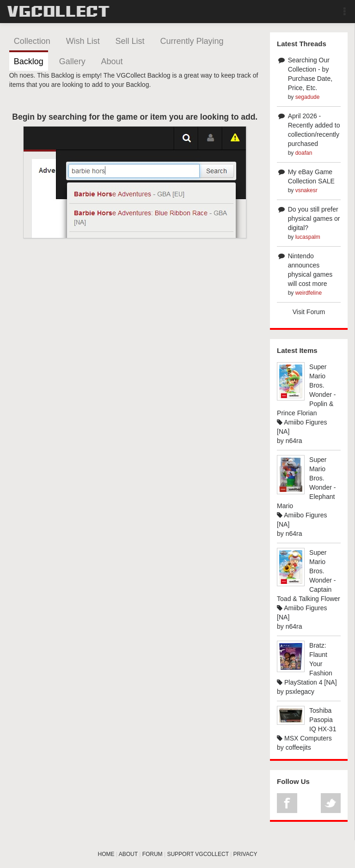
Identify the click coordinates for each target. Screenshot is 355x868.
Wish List (83, 41)
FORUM (153, 854)
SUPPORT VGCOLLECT (198, 854)
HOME (106, 854)
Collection (32, 41)
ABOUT (128, 854)
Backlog (29, 61)
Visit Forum (309, 312)
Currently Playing (192, 41)
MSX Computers (304, 738)
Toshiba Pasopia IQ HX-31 (323, 720)
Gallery (72, 61)
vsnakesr (306, 190)
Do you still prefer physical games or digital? (314, 219)
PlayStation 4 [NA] (307, 682)
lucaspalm (308, 237)
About (112, 61)
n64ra (294, 441)
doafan (304, 153)
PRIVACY (245, 854)
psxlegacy (300, 692)
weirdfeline (309, 293)
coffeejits (298, 747)
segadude (308, 97)
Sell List (130, 41)
